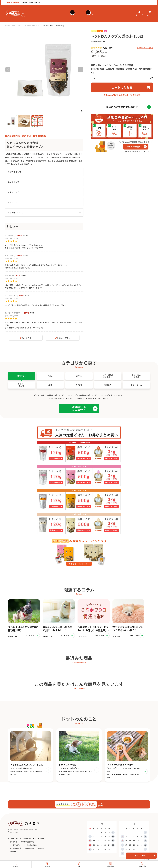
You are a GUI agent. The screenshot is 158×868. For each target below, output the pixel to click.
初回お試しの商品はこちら (79, 409)
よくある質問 (39, 839)
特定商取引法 (30, 848)
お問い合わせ (27, 839)
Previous (8, 70)
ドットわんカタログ (30, 845)
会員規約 (13, 851)
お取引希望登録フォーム (29, 842)
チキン (21, 25)
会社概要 (41, 848)
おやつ (14, 25)
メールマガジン (15, 845)
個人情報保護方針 (16, 848)
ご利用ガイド (14, 839)
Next (80, 70)
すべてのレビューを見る (145, 48)
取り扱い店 (13, 842)
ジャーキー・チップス (33, 25)
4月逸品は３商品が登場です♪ (31, 2)
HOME (7, 25)
